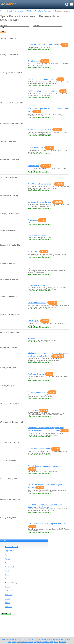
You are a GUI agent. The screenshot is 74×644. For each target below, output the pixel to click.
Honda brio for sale (36, 148)
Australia (13, 639)
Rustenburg (9, 595)
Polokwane (8, 563)
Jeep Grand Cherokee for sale (40, 184)
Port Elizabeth (9, 567)
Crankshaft (32, 220)
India (51, 639)
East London (9, 591)
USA (56, 642)
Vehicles (29, 11)
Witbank (7, 603)
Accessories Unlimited (37, 285)
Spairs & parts (34, 321)
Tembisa (8, 571)
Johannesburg (12, 546)
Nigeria (62, 639)
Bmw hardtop (33, 61)
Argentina (5, 639)
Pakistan (68, 639)
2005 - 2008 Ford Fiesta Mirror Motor (43, 91)
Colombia (30, 639)
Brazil (19, 639)
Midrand (7, 587)
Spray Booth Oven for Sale (39, 449)
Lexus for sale (33, 166)
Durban (8, 555)
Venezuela (62, 642)
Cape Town (10, 551)
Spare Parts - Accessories (44, 11)
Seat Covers (33, 410)
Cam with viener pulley (37, 392)
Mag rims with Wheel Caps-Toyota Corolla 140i (47, 524)
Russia (30, 642)
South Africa (38, 639)
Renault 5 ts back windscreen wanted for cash (47, 466)
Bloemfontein (9, 579)
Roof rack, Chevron (36, 374)
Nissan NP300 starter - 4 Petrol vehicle (44, 45)
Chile (24, 639)
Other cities (9, 607)
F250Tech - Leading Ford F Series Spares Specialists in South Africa (45, 506)
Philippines (16, 642)
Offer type (3, 26)
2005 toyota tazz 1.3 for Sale (40, 129)
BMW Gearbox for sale (37, 303)
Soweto (7, 575)
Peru (10, 642)
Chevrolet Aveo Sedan (37, 236)
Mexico (56, 639)
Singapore (37, 642)
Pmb (30, 269)
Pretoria (7, 559)
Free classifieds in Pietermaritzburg (12, 11)
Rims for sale (33, 251)
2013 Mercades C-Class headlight (42, 79)
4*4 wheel (32, 338)
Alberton (8, 599)
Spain (46, 639)
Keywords (36, 26)
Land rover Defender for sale (40, 202)
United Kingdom (48, 642)
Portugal (24, 642)
